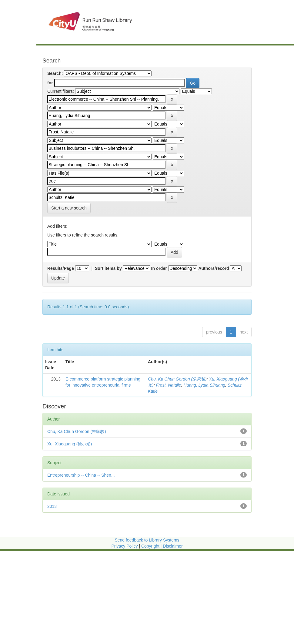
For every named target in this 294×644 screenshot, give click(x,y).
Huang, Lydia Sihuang (205, 385)
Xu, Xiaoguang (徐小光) (70, 444)
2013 (52, 506)
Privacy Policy (124, 546)
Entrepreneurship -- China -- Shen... (81, 475)
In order (159, 268)
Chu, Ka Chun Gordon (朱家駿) (177, 379)
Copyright (151, 546)
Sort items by (108, 268)
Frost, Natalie (168, 385)
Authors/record (214, 268)
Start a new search (69, 208)
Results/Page (61, 268)
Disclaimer (173, 546)
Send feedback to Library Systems (147, 540)
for (50, 83)
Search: (55, 73)
